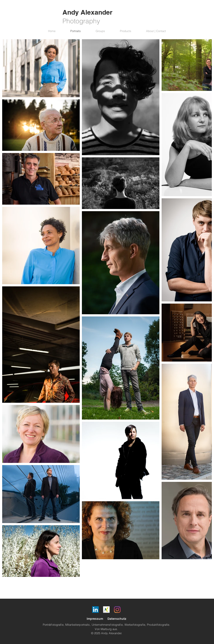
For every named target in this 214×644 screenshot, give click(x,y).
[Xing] (106, 610)
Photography (81, 21)
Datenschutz (117, 619)
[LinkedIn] (95, 610)
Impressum (95, 619)
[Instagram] (117, 610)
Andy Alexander (87, 12)
